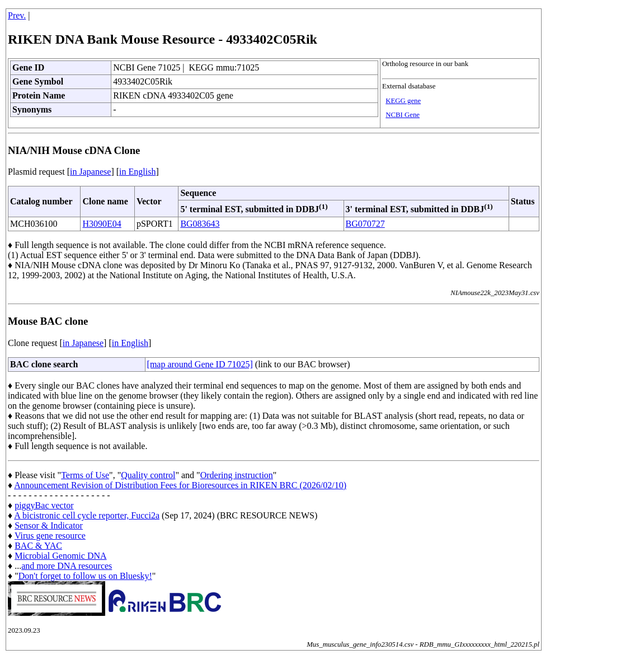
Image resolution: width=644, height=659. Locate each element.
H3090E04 (102, 224)
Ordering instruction (237, 475)
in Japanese (90, 172)
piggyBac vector (44, 505)
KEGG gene (403, 101)
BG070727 (365, 224)
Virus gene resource (50, 536)
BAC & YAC (38, 546)
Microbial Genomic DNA (60, 556)
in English (137, 172)
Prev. (17, 15)
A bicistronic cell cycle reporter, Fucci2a (87, 515)
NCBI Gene (403, 115)
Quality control (148, 475)
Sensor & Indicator (49, 525)
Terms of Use (85, 475)
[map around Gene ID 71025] (200, 364)
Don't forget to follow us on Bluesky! (85, 576)
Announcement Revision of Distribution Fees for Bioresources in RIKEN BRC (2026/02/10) (180, 485)
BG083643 (200, 224)
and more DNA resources (67, 566)
